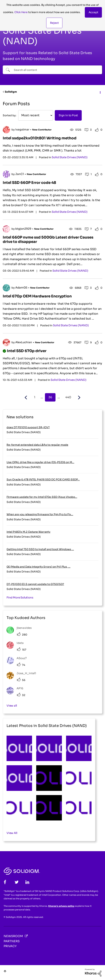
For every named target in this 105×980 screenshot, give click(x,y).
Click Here (21, 12)
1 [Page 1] (35, 397)
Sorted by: (10, 115)
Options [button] (100, 92)
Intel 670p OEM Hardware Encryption (37, 296)
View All (12, 833)
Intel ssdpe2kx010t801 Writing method (40, 138)
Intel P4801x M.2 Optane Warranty (28, 532)
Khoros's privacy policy (61, 906)
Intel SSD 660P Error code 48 (29, 183)
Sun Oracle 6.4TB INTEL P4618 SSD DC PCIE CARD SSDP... (43, 479)
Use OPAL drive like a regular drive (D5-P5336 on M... (40, 462)
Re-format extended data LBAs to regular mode (37, 445)
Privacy (10, 946)
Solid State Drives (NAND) (70, 157)
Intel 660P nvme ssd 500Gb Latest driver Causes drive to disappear (48, 240)
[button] (93, 12)
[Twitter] (17, 882)
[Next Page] (79, 398)
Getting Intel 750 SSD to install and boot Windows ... (40, 549)
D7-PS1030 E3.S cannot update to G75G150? (35, 584)
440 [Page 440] (68, 397)
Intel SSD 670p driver (27, 351)
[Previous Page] (26, 398)
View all (12, 706)
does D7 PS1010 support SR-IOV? (28, 427)
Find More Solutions (20, 597)
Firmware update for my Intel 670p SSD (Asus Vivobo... (42, 497)
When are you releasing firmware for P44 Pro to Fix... (40, 514)
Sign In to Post (68, 115)
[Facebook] (5, 882)
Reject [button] (54, 23)
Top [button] (5, 971)
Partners (12, 941)
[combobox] (52, 70)
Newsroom (13, 936)
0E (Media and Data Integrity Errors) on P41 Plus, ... (38, 567)
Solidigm (11, 92)
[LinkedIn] (27, 882)
